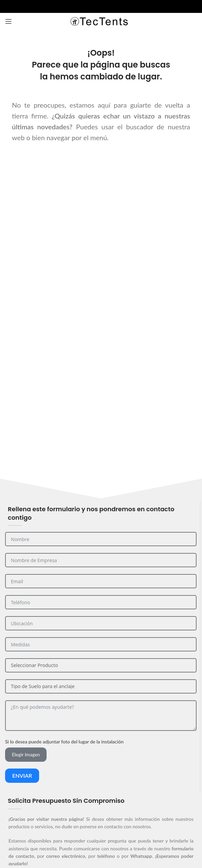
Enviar (22, 775)
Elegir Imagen (26, 754)
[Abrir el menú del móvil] (9, 21)
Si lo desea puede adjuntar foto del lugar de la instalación (64, 742)
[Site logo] (101, 21)
